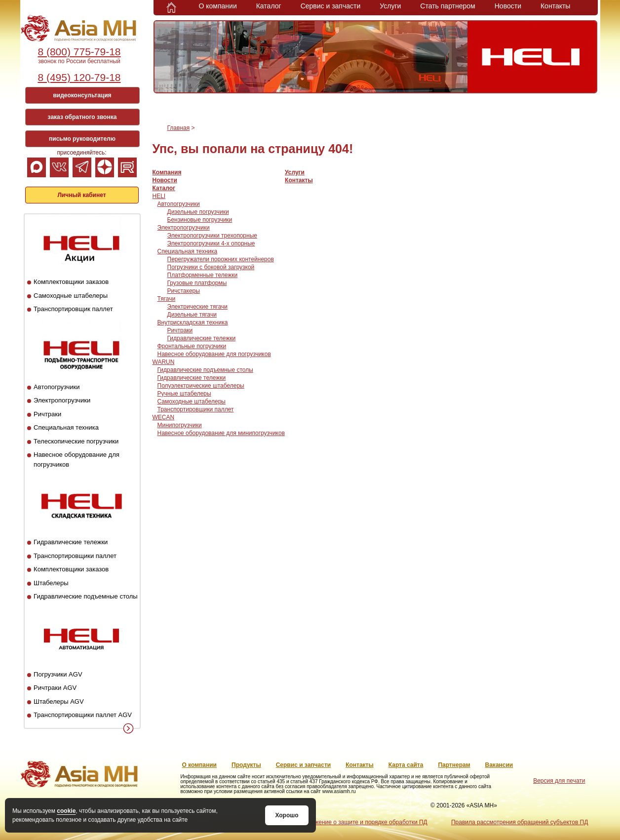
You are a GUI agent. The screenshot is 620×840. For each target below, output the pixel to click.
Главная (179, 128)
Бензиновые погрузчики (200, 220)
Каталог (269, 6)
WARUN (164, 362)
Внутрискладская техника (193, 322)
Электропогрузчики (62, 400)
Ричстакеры (184, 291)
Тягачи (167, 299)
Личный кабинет (81, 195)
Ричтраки (47, 414)
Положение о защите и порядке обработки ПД (364, 822)
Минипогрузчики (180, 425)
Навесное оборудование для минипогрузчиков (221, 433)
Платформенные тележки (203, 275)
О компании (218, 6)
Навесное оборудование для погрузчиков (214, 354)
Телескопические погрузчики (76, 441)
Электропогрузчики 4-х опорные (211, 243)
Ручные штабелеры (184, 394)
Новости (508, 6)
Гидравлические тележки (71, 542)
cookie (66, 811)
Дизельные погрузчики (198, 212)
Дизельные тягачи (192, 315)
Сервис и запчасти (331, 6)
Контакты (555, 6)
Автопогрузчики (57, 387)
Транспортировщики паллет (75, 556)
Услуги (390, 6)
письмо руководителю (82, 139)
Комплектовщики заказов (71, 282)
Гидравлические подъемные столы (86, 596)
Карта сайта (406, 765)
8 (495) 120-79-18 (79, 77)
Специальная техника (66, 427)
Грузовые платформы (197, 283)
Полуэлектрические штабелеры (201, 386)
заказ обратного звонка (82, 117)
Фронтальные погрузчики (192, 346)
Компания (167, 172)
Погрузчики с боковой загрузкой (211, 267)
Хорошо (287, 815)
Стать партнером (447, 6)
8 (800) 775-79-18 (79, 52)
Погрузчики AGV (58, 674)
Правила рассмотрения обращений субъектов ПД (520, 822)
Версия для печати (559, 781)
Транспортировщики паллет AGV (83, 715)
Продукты (246, 765)
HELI (159, 196)
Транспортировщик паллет (73, 309)
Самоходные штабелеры (71, 296)
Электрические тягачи (198, 307)
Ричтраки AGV (55, 688)
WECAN (164, 417)
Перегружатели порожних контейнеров (221, 259)
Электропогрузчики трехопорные (212, 236)
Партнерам (454, 765)
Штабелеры (51, 583)
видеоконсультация (82, 95)
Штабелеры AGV (59, 701)
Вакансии (499, 765)
